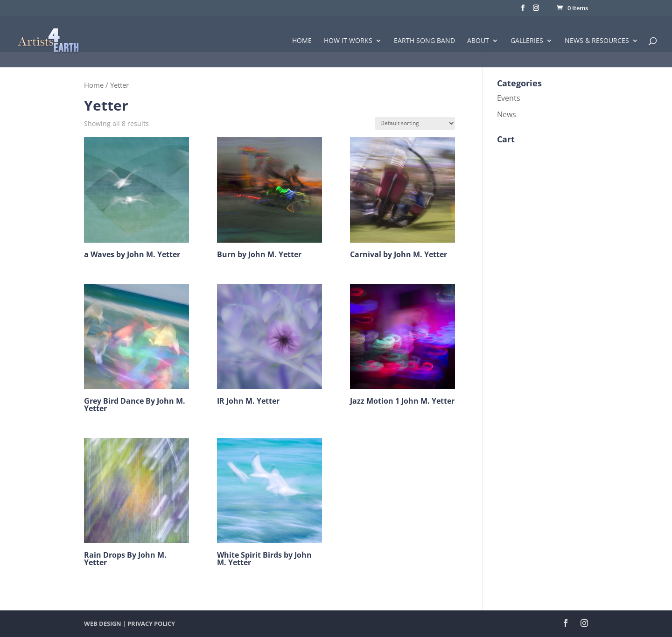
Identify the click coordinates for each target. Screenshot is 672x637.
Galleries (527, 41)
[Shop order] (415, 123)
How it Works (348, 41)
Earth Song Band (424, 41)
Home (302, 41)
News (507, 114)
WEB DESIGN (103, 623)
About (478, 41)
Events (509, 98)
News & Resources (597, 41)
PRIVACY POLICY (151, 623)
